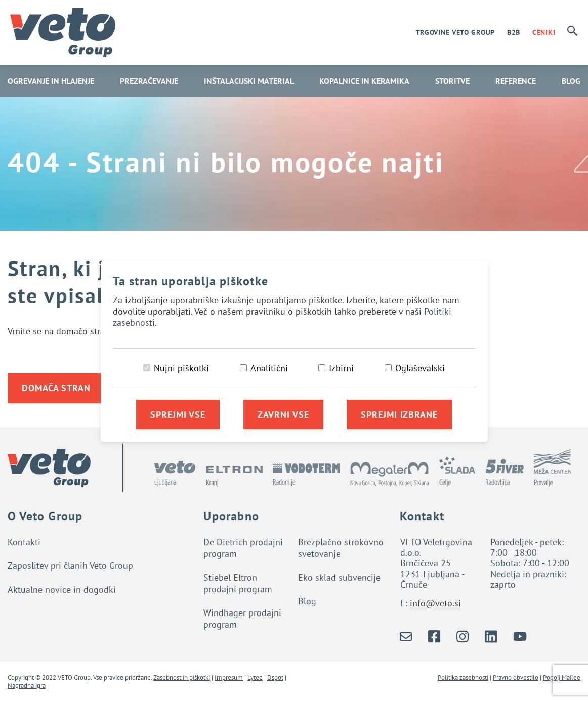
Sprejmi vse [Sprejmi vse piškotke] (178, 414)
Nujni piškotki (181, 368)
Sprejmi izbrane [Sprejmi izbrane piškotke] (399, 414)
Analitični (269, 368)
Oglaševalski (420, 368)
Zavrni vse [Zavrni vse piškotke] (283, 414)
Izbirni (341, 368)
